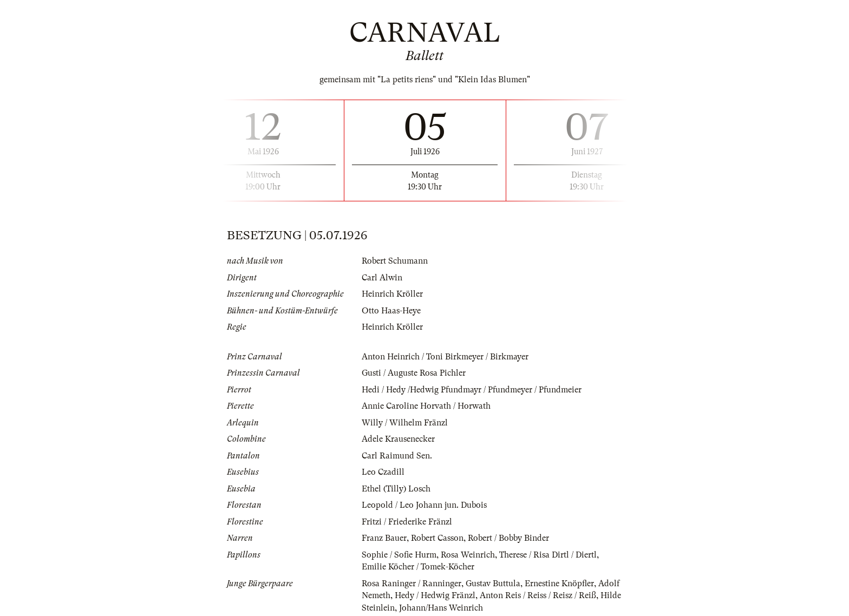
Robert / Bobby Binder (508, 538)
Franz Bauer (384, 538)
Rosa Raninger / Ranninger (412, 584)
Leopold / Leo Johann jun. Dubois (424, 505)
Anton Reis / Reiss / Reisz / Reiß (538, 595)
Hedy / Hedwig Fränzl (435, 595)
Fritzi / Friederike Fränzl (407, 522)
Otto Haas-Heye (391, 311)
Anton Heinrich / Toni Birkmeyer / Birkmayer (445, 357)
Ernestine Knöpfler (559, 584)
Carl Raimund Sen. (397, 456)
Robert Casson (437, 538)
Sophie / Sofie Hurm (399, 555)
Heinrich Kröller (392, 294)
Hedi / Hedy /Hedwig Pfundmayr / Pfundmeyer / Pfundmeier (472, 390)
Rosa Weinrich (468, 555)
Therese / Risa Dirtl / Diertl (548, 555)
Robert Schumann (395, 261)
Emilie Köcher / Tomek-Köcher (418, 567)
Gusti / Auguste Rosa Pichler (414, 373)
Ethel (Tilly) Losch (396, 489)
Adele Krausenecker (398, 439)
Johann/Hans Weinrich (441, 608)
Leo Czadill (383, 472)
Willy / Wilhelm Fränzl (405, 423)
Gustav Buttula (493, 584)
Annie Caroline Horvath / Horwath (426, 406)
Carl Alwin (382, 278)
